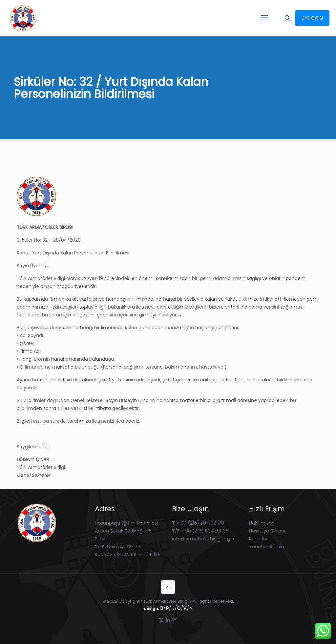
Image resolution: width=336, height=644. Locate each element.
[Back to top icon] (168, 587)
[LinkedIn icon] (168, 620)
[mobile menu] (264, 18)
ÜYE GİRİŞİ (312, 18)
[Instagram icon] (175, 620)
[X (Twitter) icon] (161, 620)
